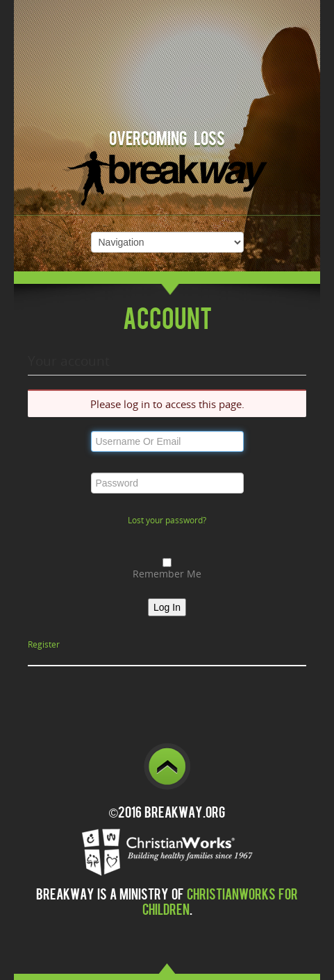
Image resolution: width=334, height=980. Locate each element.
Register (44, 644)
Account (167, 317)
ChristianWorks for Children (220, 901)
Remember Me (167, 574)
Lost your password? (167, 520)
